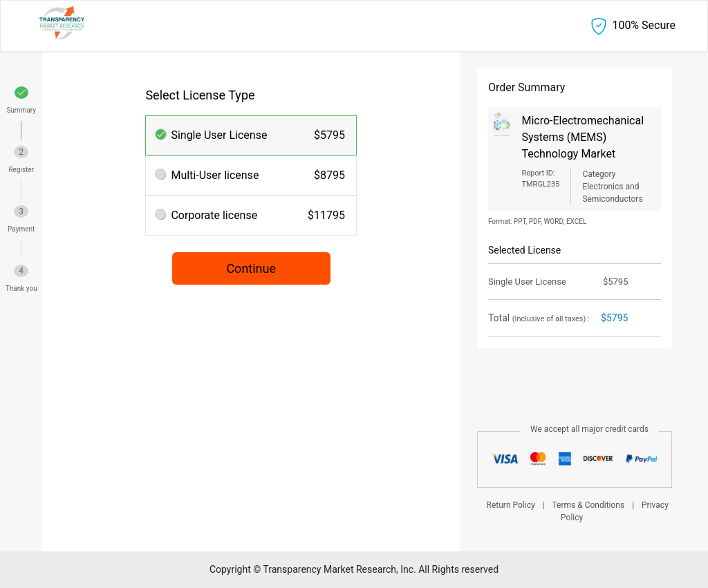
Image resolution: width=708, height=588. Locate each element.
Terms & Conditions (589, 505)
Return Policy (511, 505)
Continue (251, 268)
